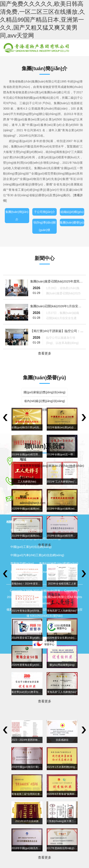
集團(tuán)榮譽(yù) (72, 222)
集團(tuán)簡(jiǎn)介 (17, 216)
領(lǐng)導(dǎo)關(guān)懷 (44, 226)
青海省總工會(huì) (22, 572)
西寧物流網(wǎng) (22, 563)
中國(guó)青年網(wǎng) (26, 580)
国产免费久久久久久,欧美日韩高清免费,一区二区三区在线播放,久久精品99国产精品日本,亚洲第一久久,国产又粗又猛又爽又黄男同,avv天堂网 (43, 20)
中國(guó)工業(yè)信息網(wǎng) (31, 547)
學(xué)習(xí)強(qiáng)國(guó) (58, 572)
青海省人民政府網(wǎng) (27, 530)
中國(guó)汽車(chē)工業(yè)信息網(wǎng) (37, 555)
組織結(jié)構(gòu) (72, 212)
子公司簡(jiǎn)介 (44, 212)
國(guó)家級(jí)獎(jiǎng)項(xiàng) (44, 392)
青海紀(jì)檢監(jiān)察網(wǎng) (59, 563)
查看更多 (45, 353)
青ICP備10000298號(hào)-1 (43, 609)
